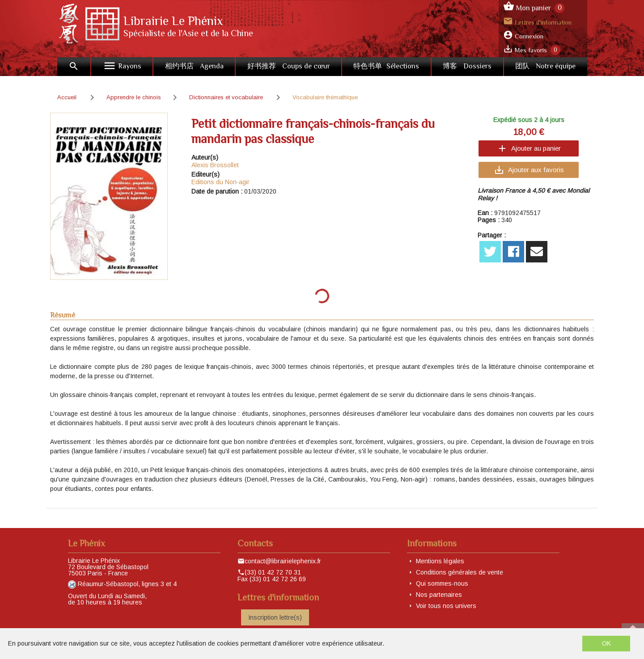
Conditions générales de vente (460, 572)
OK (606, 643)
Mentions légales (440, 561)
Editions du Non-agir (220, 182)
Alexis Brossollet (215, 165)
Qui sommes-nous (442, 583)
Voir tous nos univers (446, 606)
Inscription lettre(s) (275, 617)
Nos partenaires (439, 595)
